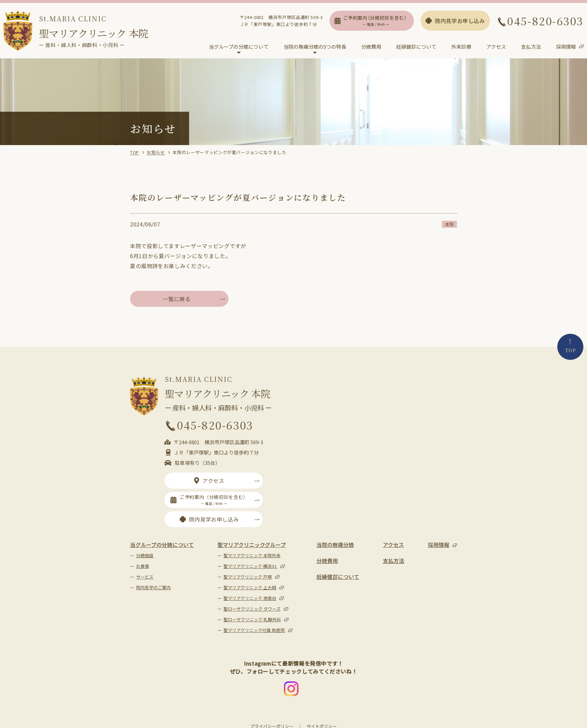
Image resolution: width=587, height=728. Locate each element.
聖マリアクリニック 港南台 (250, 598)
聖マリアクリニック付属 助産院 (254, 630)
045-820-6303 (540, 21)
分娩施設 (145, 556)
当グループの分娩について (239, 47)
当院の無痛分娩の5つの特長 (315, 47)
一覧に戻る (177, 299)
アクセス (496, 47)
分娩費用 (371, 47)
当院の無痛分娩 (335, 545)
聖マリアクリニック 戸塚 (248, 577)
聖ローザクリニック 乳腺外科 (252, 620)
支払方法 (531, 47)
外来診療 (461, 47)
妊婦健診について (416, 47)
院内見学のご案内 (153, 588)
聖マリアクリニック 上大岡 (250, 588)
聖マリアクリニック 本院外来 (252, 556)
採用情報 (566, 47)
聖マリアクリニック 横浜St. (250, 566)
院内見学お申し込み (455, 21)
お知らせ (156, 153)
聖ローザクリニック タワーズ (252, 609)
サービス (145, 577)
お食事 (143, 566)
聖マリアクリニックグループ (252, 545)
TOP (135, 153)
